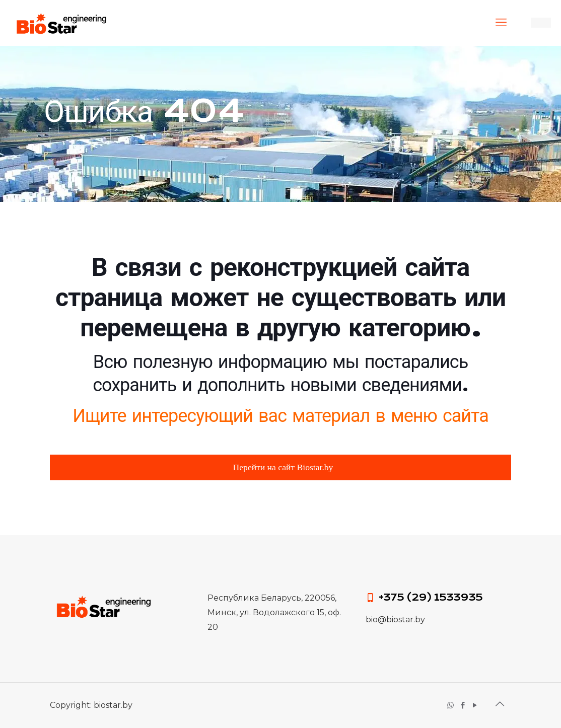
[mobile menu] (502, 23)
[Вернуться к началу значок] (501, 704)
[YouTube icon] (475, 705)
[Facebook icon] (463, 705)
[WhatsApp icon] (451, 705)
